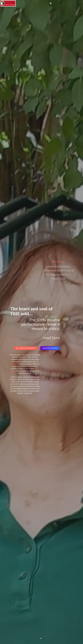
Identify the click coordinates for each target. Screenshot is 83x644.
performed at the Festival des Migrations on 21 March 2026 (58, 293)
